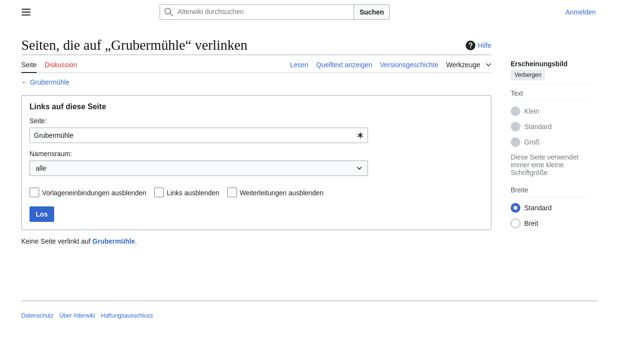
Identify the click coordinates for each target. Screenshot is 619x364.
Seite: (38, 121)
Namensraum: (51, 154)
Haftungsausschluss (127, 316)
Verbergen (528, 75)
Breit (531, 223)
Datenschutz (37, 316)
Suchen (372, 12)
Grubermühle (50, 82)
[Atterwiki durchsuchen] (257, 12)
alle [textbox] (41, 168)
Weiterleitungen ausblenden (282, 193)
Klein (532, 111)
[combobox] (199, 135)
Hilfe (477, 45)
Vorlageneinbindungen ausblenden (94, 193)
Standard (538, 127)
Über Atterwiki (77, 316)
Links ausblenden (193, 193)
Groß (532, 142)
